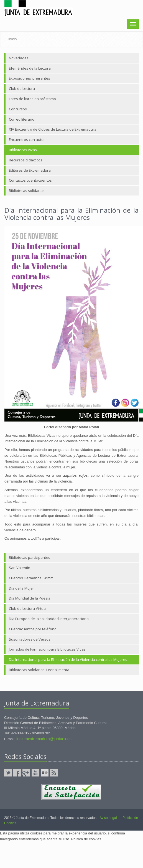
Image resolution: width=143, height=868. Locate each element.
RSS (54, 773)
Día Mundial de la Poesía (30, 598)
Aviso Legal (108, 818)
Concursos (18, 109)
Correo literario (22, 119)
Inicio (12, 39)
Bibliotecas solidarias (27, 191)
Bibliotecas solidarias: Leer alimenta (39, 670)
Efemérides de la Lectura (30, 68)
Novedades (19, 58)
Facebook (17, 773)
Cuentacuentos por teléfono (33, 629)
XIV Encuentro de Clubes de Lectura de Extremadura (53, 129)
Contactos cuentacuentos (30, 180)
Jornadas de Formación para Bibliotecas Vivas (47, 649)
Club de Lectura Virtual (28, 608)
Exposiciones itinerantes (30, 78)
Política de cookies (86, 839)
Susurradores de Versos (30, 639)
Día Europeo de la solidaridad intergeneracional (49, 619)
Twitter (8, 773)
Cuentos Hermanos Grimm (31, 578)
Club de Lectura (22, 88)
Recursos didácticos (26, 160)
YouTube (35, 773)
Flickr (45, 773)
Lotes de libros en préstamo (32, 99)
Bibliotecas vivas (23, 150)
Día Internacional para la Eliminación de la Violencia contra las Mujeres (68, 659)
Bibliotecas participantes (30, 557)
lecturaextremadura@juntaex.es (44, 739)
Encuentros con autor (27, 139)
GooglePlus (26, 773)
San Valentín (20, 568)
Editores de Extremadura (30, 170)
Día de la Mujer (21, 588)
